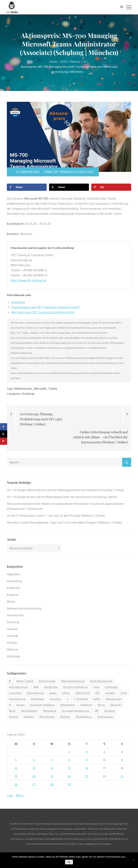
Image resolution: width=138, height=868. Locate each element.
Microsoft (40, 389)
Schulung (28, 394)
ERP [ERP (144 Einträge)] (97, 693)
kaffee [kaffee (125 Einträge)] (97, 699)
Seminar (12, 629)
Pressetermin (15, 615)
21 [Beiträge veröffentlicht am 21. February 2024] (52, 776)
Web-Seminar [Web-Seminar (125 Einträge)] (47, 717)
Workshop (13, 656)
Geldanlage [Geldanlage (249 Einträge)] (37, 699)
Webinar (12, 649)
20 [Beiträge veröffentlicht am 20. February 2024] (34, 776)
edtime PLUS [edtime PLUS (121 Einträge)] (83, 693)
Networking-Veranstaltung (24, 608)
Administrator (23, 389)
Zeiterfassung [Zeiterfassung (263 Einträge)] (105, 717)
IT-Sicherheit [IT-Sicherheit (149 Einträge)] (81, 699)
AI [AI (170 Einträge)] (10, 681)
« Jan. (10, 795)
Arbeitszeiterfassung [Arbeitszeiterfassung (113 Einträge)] (73, 681)
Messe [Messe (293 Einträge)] (101, 705)
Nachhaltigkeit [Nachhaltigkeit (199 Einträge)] (29, 711)
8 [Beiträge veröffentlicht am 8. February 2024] (69, 760)
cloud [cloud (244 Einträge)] (96, 687)
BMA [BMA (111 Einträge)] (36, 687)
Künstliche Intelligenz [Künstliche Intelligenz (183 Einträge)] (42, 705)
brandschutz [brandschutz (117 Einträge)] (51, 687)
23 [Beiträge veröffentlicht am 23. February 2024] (87, 776)
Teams (53, 389)
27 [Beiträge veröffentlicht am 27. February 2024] (34, 784)
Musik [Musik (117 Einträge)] (12, 711)
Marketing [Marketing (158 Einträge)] (86, 705)
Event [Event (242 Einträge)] (124, 693)
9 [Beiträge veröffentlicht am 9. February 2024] (87, 760)
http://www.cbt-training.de (28, 280)
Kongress (13, 595)
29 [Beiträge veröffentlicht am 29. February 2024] (69, 784)
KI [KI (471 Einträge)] (10, 705)
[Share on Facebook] (27, 187)
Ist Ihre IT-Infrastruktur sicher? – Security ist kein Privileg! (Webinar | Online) (56, 516)
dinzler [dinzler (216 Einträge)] (53, 693)
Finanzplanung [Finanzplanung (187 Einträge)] (17, 699)
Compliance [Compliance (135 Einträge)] (111, 687)
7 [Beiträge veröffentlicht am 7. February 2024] (52, 760)
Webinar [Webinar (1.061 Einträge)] (65, 717)
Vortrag (12, 643)
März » (20, 795)
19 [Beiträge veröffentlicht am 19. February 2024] (16, 776)
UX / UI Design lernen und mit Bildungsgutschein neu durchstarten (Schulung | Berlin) (62, 497)
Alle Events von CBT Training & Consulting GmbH (43, 312)
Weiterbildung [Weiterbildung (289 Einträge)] (84, 717)
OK (69, 862)
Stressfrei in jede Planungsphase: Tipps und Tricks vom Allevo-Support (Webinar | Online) (64, 522)
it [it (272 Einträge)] (67, 699)
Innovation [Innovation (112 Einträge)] (55, 699)
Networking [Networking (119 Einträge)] (50, 711)
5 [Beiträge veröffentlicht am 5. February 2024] (16, 760)
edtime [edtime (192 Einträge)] (66, 693)
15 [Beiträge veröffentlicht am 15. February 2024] (69, 768)
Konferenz (13, 588)
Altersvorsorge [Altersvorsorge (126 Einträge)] (47, 681)
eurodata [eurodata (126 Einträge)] (110, 693)
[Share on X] (69, 187)
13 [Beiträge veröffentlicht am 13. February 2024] (34, 768)
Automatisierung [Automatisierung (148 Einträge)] (18, 687)
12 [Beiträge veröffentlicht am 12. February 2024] (16, 768)
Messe (11, 602)
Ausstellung (14, 581)
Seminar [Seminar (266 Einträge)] (14, 717)
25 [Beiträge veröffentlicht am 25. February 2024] (122, 776)
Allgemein (13, 574)
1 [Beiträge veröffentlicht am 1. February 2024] (69, 752)
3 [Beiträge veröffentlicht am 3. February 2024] (104, 752)
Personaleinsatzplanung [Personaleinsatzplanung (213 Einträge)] (75, 711)
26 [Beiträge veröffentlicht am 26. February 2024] (16, 784)
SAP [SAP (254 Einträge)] (97, 711)
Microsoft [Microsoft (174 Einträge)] (116, 705)
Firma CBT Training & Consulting (67, 172)
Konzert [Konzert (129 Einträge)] (20, 705)
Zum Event (18, 302)
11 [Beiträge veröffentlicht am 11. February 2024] (122, 760)
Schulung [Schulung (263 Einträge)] (109, 711)
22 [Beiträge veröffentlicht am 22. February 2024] (69, 776)
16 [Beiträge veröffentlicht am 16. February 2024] (87, 768)
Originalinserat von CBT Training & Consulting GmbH (45, 307)
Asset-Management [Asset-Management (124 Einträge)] (101, 681)
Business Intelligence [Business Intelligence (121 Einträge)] (75, 687)
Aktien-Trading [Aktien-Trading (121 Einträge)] (25, 681)
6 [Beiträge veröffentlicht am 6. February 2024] (34, 760)
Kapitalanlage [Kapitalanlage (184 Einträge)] (114, 699)
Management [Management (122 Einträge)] (68, 705)
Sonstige (12, 636)
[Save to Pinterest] (111, 187)
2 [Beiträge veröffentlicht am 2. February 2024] (87, 752)
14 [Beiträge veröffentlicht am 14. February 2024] (52, 768)
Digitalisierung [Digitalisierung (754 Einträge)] (35, 693)
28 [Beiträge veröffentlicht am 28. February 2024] (52, 784)
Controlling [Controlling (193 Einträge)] (15, 693)
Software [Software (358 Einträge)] (29, 717)
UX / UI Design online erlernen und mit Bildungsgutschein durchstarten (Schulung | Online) (65, 490)
